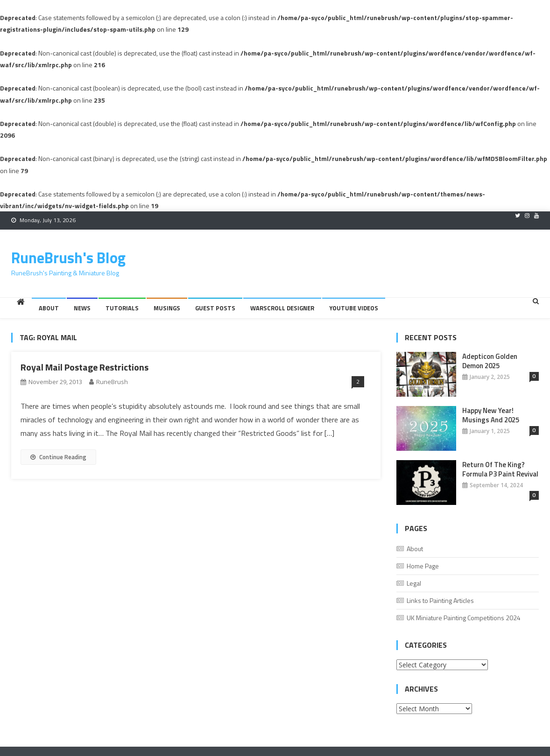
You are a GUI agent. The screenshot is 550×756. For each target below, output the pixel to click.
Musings (167, 308)
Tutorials (122, 308)
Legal (414, 583)
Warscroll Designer (282, 308)
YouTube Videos (354, 308)
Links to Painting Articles (440, 600)
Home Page (423, 566)
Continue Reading (58, 457)
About (49, 308)
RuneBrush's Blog (68, 258)
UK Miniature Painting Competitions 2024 (464, 618)
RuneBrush (112, 382)
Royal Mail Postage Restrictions (85, 367)
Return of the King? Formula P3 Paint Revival (500, 469)
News (82, 308)
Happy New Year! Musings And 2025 (491, 415)
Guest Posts (215, 308)
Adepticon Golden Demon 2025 (490, 361)
